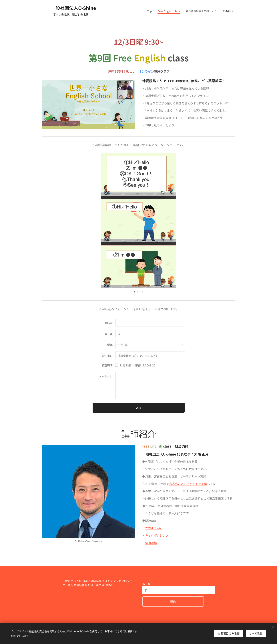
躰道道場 (151, 543)
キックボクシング (157, 535)
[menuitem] (148, 11)
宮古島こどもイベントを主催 (188, 484)
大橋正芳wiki (154, 528)
